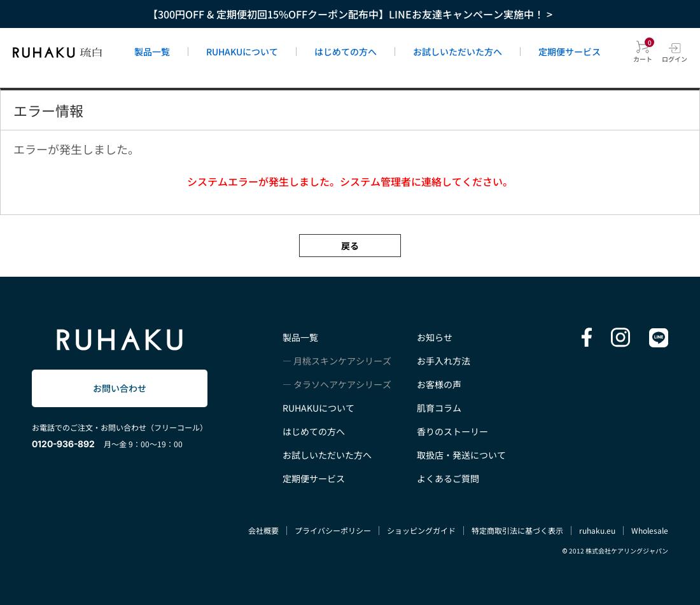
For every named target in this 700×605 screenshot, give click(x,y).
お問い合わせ (120, 388)
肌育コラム (439, 408)
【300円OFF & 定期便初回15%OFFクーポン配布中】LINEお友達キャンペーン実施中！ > (350, 14)
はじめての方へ (346, 52)
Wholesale (650, 530)
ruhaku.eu (597, 530)
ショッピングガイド (421, 530)
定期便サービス (570, 52)
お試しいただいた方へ (458, 52)
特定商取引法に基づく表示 (517, 530)
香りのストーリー (452, 431)
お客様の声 (439, 384)
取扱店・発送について (461, 455)
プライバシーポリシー (333, 530)
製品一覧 (152, 52)
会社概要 (263, 530)
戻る (350, 246)
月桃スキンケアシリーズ (342, 361)
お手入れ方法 (444, 361)
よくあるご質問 (448, 478)
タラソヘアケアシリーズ (342, 384)
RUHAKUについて (242, 52)
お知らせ (435, 337)
